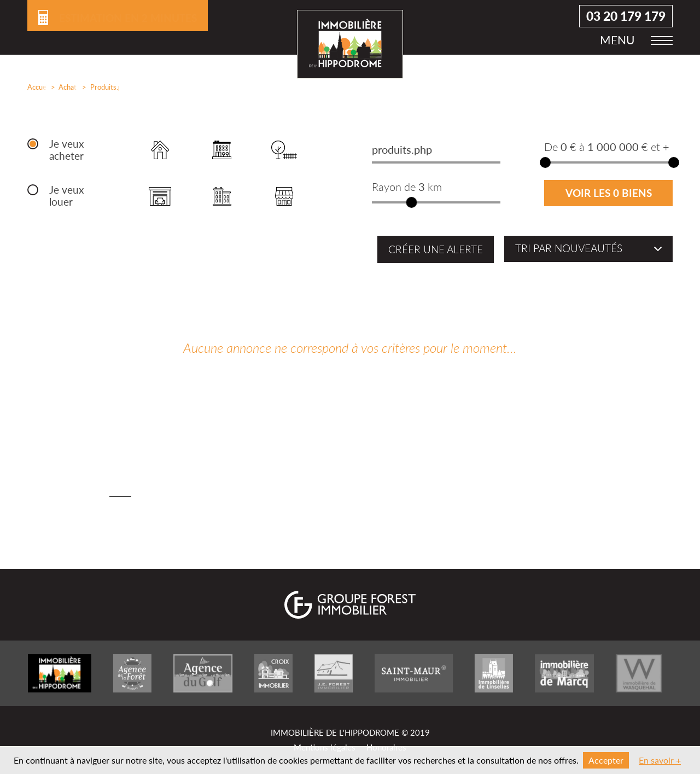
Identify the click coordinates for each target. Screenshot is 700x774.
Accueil (35, 87)
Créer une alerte (436, 249)
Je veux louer (66, 196)
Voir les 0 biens (609, 193)
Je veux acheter (66, 150)
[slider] (412, 202)
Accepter (606, 760)
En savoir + (660, 760)
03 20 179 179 (626, 22)
